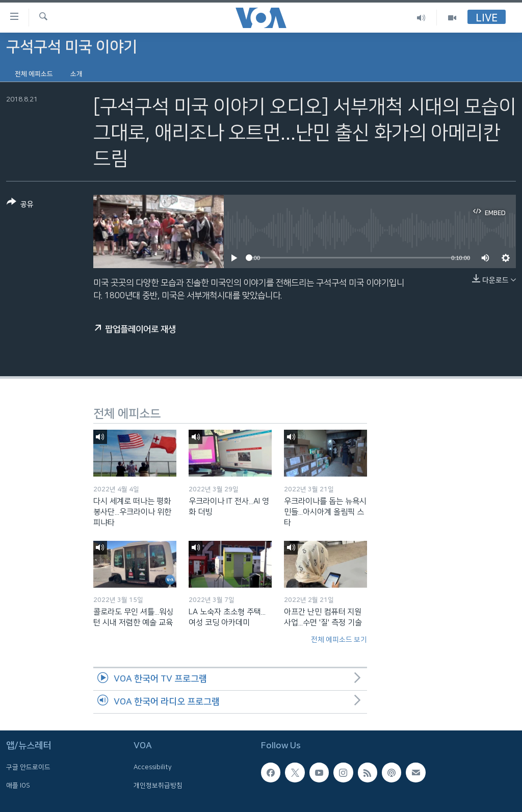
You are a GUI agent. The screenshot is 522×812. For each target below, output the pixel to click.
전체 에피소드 (34, 74)
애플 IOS (18, 785)
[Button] (20, 205)
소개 (76, 74)
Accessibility (153, 767)
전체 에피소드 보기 (339, 640)
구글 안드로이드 (28, 767)
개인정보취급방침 (158, 785)
